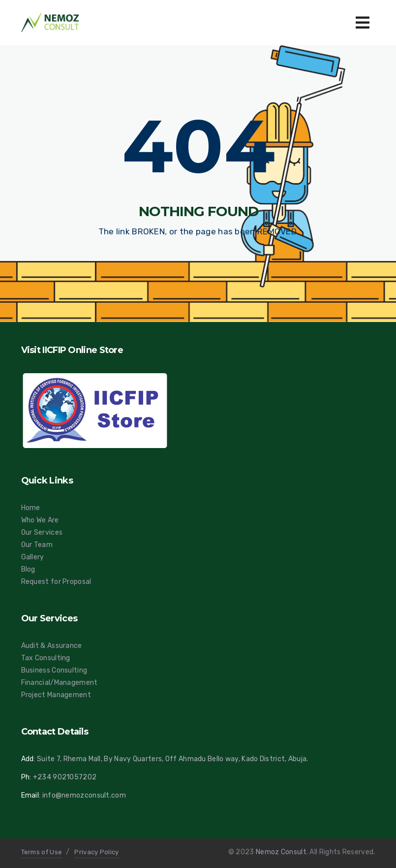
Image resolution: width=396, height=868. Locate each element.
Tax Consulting (46, 658)
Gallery (33, 557)
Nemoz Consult (281, 852)
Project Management (56, 695)
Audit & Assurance (52, 646)
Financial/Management (60, 683)
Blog (28, 569)
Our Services (42, 532)
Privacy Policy (96, 852)
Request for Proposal (56, 582)
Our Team (37, 545)
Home (31, 508)
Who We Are (40, 520)
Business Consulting (54, 670)
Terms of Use (42, 852)
